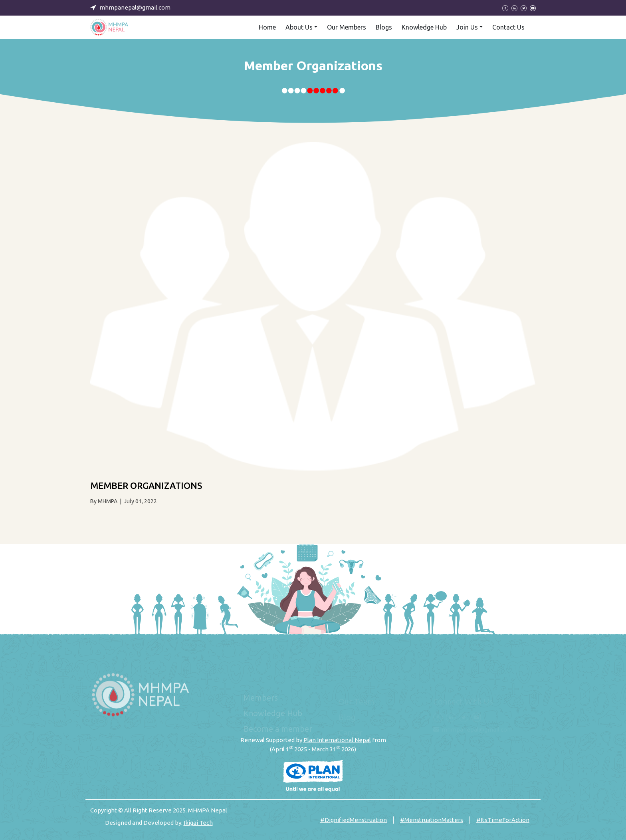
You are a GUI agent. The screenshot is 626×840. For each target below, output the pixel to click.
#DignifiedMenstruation (354, 820)
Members (261, 702)
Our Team (357, 702)
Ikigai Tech (198, 823)
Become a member (278, 733)
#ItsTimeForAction (503, 820)
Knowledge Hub (273, 717)
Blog (347, 717)
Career (351, 733)
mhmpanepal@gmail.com (477, 730)
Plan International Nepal (337, 740)
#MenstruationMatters (432, 820)
